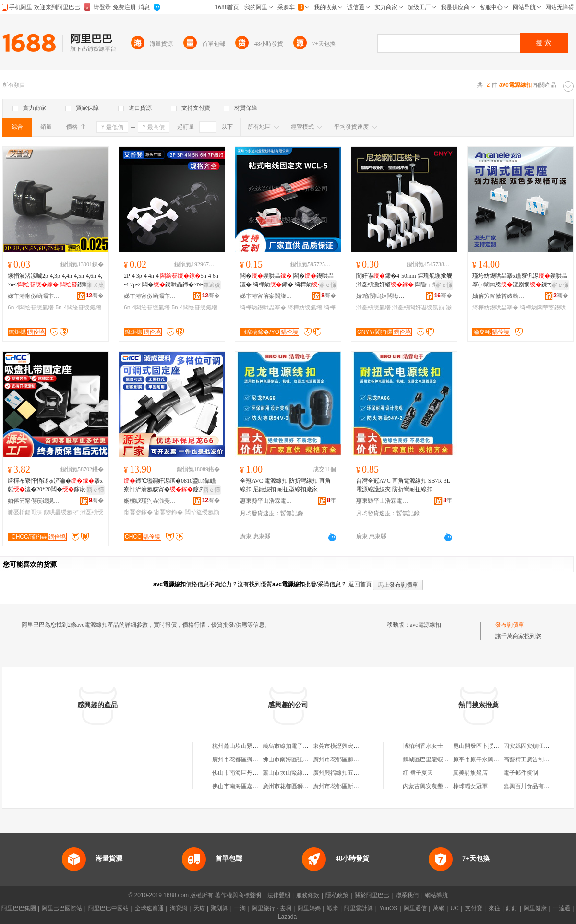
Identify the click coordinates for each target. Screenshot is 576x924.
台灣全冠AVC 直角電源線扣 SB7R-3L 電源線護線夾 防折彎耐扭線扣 (403, 485)
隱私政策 (337, 895)
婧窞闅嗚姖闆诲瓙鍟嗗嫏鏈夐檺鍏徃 (383, 296)
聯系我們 (407, 895)
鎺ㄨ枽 (96, 285)
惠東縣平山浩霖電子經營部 (266, 501)
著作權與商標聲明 (238, 895)
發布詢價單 (510, 625)
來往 (494, 908)
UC (455, 908)
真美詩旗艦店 (470, 773)
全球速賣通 (149, 908)
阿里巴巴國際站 (62, 908)
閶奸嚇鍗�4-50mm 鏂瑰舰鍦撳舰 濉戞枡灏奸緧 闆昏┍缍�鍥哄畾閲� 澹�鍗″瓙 (404, 281)
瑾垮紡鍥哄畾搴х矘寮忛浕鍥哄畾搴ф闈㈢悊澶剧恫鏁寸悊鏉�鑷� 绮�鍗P (520, 281)
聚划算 (219, 908)
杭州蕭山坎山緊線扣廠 (241, 746)
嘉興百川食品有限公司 (532, 786)
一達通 (562, 908)
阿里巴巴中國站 (108, 908)
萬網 (439, 908)
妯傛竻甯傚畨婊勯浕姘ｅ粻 (499, 296)
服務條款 (308, 895)
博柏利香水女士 (423, 746)
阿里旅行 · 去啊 (272, 908)
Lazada (287, 917)
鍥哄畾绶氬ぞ (61, 512)
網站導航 (436, 895)
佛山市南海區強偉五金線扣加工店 (306, 759)
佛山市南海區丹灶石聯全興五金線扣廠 (261, 773)
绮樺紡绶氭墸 (305, 308)
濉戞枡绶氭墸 (373, 308)
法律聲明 (279, 895)
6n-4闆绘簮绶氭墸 (31, 308)
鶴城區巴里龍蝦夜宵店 (432, 759)
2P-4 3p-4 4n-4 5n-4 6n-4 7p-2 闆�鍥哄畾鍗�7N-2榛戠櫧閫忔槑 (171, 281)
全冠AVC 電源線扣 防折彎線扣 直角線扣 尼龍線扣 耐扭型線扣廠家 (285, 485)
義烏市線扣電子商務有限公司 (300, 746)
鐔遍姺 (212, 285)
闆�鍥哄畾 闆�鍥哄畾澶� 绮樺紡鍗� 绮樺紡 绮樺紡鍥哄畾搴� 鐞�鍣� (288, 281)
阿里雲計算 (359, 908)
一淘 (240, 908)
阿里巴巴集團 (19, 908)
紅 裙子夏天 (418, 773)
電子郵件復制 (521, 773)
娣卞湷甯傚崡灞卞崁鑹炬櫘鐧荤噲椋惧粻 (34, 296)
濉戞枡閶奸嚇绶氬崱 (418, 308)
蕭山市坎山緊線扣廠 (288, 773)
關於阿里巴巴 (372, 895)
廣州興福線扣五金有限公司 (348, 773)
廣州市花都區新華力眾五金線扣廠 (356, 786)
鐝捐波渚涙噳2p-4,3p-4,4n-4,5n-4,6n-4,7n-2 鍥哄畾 (55, 281)
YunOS (388, 908)
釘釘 (512, 908)
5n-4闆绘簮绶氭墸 (78, 308)
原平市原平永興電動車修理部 (491, 759)
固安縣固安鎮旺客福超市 (535, 746)
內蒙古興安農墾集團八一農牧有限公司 (452, 786)
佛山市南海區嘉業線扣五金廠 (250, 786)
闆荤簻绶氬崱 (202, 512)
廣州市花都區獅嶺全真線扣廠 (250, 759)
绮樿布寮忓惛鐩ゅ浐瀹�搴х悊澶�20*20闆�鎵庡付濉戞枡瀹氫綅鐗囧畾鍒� (55, 486)
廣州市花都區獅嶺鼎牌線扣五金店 (306, 786)
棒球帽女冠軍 (470, 786)
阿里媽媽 (309, 908)
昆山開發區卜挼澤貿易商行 (488, 746)
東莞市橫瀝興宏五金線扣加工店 (353, 746)
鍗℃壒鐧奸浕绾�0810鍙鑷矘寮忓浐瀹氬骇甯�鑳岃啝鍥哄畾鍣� (170, 486)
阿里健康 (535, 908)
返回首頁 (360, 584)
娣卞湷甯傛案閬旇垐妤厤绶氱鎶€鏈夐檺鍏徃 (266, 296)
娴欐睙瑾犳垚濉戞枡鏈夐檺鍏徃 (150, 501)
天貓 (199, 908)
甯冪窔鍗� (168, 512)
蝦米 (333, 908)
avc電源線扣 (426, 625)
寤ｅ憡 (328, 285)
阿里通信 (415, 908)
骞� (95, 296)
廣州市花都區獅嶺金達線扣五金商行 (359, 759)
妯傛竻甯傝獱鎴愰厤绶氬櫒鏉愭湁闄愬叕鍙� (34, 501)
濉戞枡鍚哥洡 (25, 512)
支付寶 (474, 908)
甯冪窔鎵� (138, 512)
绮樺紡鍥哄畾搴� (263, 308)
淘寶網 (179, 908)
